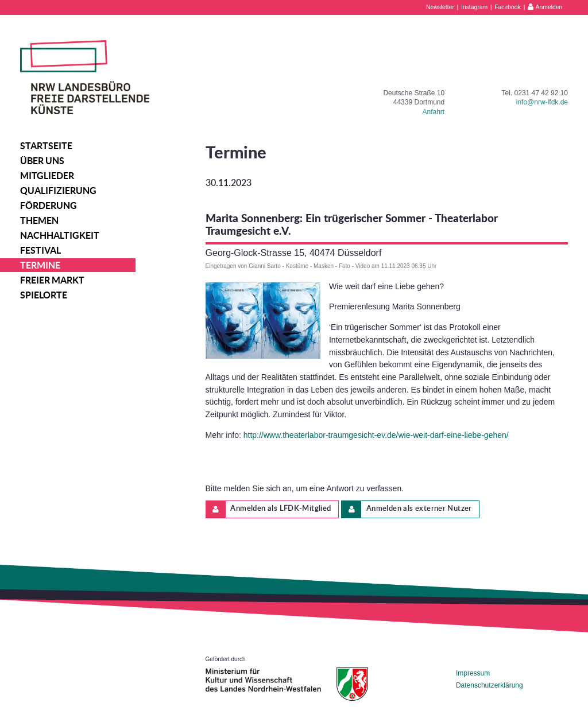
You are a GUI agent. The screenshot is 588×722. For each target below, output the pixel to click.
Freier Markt (52, 280)
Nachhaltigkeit (60, 235)
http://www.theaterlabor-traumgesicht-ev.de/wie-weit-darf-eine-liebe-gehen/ (376, 435)
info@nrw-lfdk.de (542, 102)
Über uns (42, 161)
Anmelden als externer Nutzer (407, 509)
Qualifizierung (58, 191)
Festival (40, 250)
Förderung (49, 205)
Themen (39, 220)
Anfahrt (433, 112)
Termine (40, 265)
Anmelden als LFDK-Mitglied (269, 509)
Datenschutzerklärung (490, 685)
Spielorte (44, 295)
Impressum (473, 673)
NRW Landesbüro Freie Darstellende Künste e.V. (85, 77)
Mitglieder (47, 176)
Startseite (46, 146)
